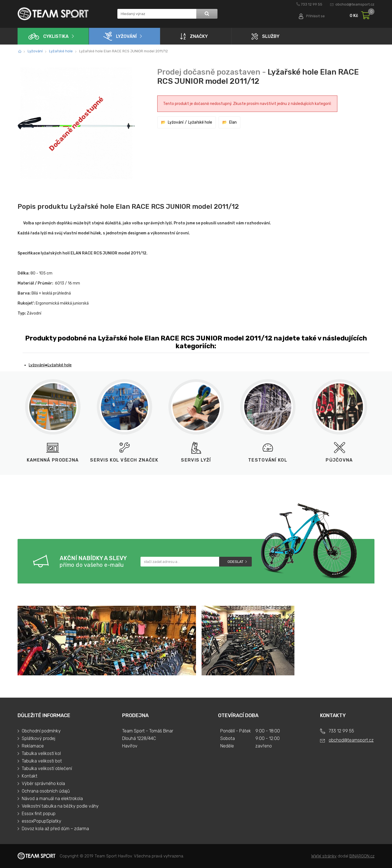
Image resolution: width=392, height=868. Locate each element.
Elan (233, 122)
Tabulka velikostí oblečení (47, 768)
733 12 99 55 (312, 4)
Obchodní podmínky (41, 731)
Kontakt (30, 776)
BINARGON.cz (362, 856)
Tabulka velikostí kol (41, 753)
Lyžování (120, 36)
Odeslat (235, 562)
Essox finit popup (39, 814)
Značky (194, 36)
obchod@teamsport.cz (355, 4)
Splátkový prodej (38, 738)
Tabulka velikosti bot (42, 761)
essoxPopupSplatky (42, 821)
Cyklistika (49, 36)
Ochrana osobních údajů (46, 791)
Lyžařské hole (61, 51)
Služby (265, 36)
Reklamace (33, 746)
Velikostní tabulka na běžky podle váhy (60, 806)
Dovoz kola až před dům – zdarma (55, 829)
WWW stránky (324, 856)
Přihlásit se (315, 16)
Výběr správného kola (43, 784)
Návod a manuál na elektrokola (52, 799)
